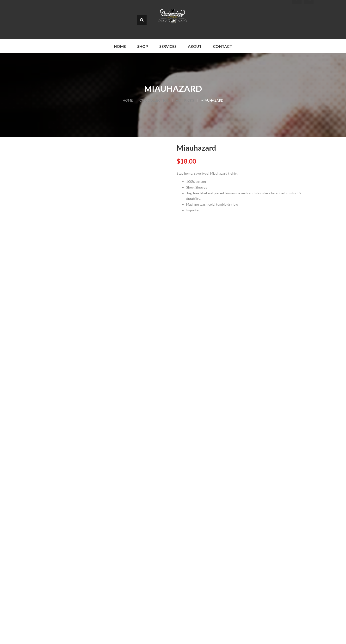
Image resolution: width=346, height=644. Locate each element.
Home (120, 46)
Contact (222, 46)
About (195, 46)
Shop (143, 46)
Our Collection (154, 100)
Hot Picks (185, 100)
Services (168, 46)
